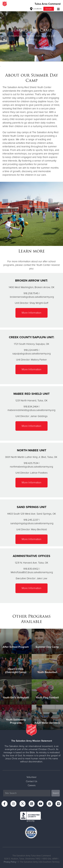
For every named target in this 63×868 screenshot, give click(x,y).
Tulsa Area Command (48, 4)
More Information (32, 313)
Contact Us (32, 781)
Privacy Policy (10, 862)
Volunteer (32, 777)
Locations (36, 9)
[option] (32, 35)
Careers (32, 785)
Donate (49, 9)
